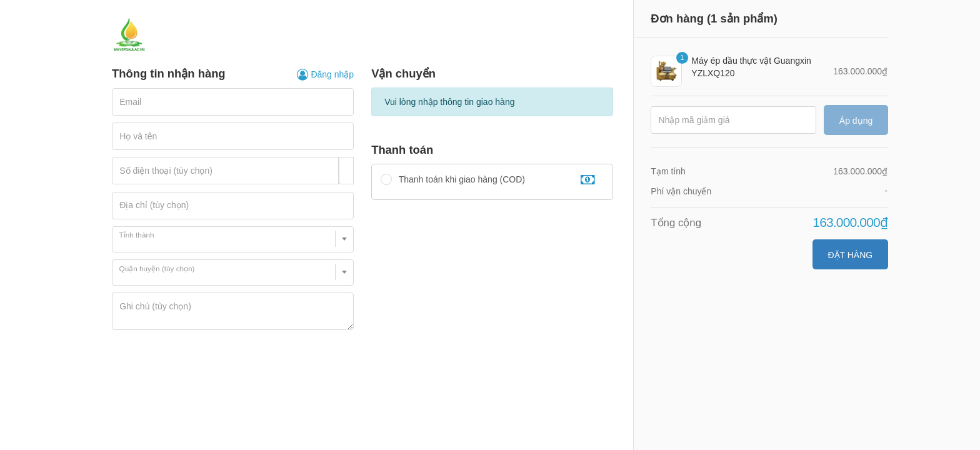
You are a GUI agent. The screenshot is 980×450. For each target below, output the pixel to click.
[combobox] (233, 239)
